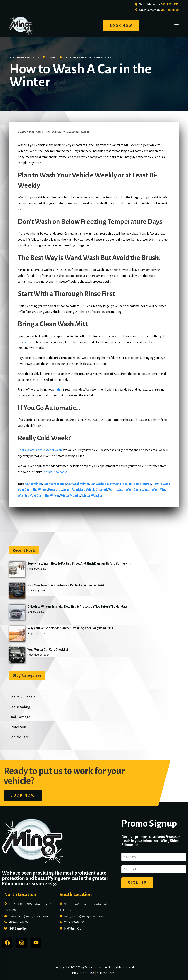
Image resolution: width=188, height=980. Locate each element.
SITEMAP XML (106, 973)
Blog (53, 58)
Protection (53, 132)
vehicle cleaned (96, 490)
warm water (116, 490)
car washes (98, 484)
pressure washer (59, 490)
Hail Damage (20, 717)
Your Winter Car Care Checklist (48, 650)
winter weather (92, 496)
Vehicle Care (19, 737)
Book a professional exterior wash (40, 450)
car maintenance (55, 484)
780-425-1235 (170, 4)
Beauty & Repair (29, 132)
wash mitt (158, 490)
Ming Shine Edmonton (24, 58)
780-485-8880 (170, 10)
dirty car (113, 484)
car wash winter (78, 484)
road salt (78, 490)
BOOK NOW (121, 26)
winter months (70, 496)
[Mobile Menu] (177, 26)
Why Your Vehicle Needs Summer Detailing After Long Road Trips (70, 628)
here (26, 342)
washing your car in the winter (38, 496)
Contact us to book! (55, 472)
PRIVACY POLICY (83, 973)
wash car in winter (138, 490)
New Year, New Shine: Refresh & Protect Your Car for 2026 (66, 585)
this (59, 390)
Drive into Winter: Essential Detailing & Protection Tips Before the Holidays (78, 607)
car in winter (34, 484)
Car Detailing (20, 707)
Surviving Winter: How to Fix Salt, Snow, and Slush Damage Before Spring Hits (79, 564)
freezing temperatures (136, 484)
